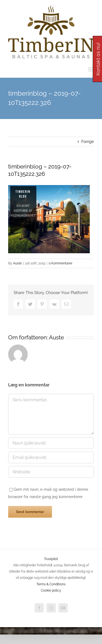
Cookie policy (51, 590)
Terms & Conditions (51, 584)
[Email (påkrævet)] (51, 457)
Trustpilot (51, 559)
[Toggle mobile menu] (91, 69)
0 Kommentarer (61, 263)
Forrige (88, 142)
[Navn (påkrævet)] (51, 443)
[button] (1, 631)
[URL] (51, 472)
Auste (17, 263)
